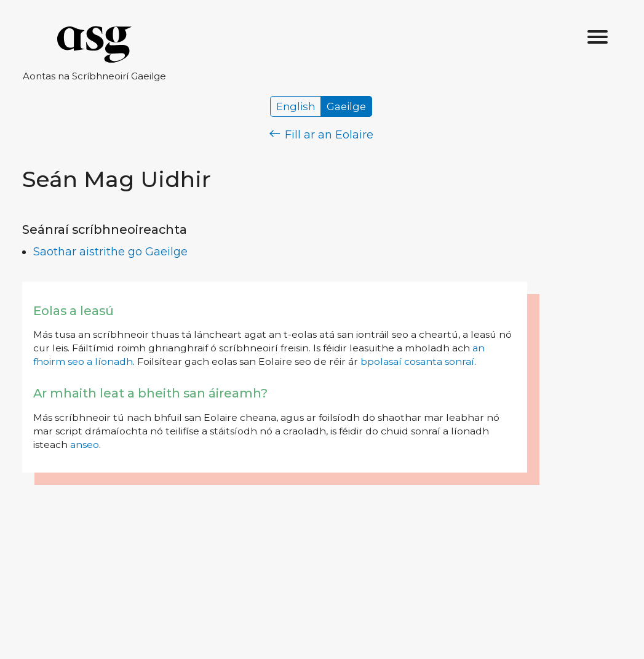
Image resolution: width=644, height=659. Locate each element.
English (296, 106)
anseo (85, 445)
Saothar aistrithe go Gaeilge (110, 252)
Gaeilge (346, 106)
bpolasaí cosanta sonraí (417, 361)
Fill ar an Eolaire (321, 135)
